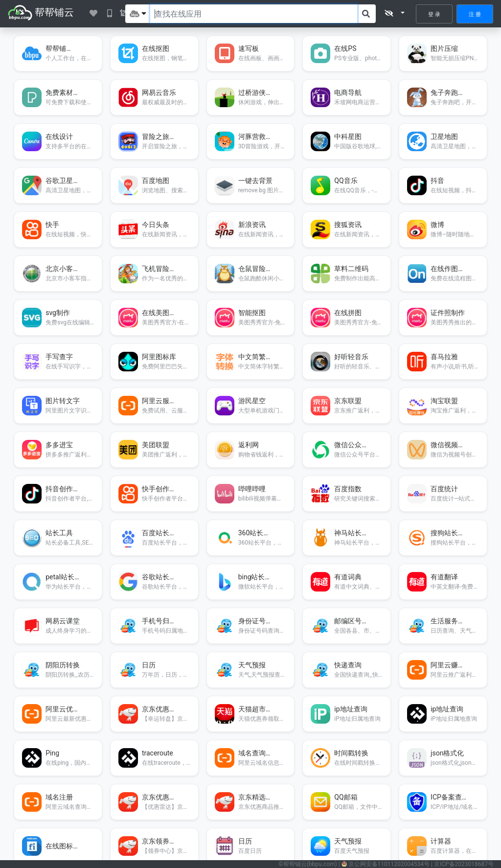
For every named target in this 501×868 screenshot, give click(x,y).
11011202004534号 (389, 864)
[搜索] (366, 14)
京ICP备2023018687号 (464, 864)
